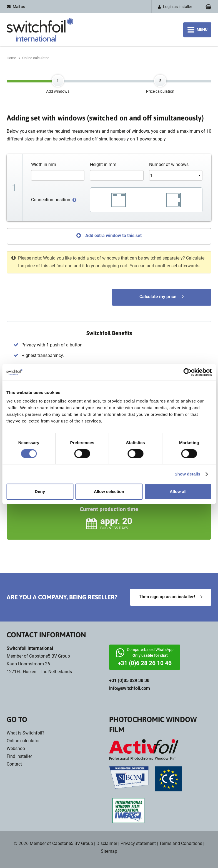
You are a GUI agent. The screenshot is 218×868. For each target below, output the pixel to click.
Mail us (19, 7)
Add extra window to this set (113, 236)
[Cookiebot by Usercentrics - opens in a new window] (187, 372)
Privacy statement (138, 843)
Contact (14, 764)
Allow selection (109, 491)
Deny (40, 491)
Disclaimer (107, 843)
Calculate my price (158, 297)
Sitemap (109, 851)
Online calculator (23, 741)
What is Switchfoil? (26, 733)
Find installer (19, 756)
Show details (188, 474)
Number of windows (169, 164)
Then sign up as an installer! (167, 597)
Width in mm (44, 164)
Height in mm (103, 164)
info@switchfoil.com (130, 688)
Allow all (178, 491)
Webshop (16, 749)
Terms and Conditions (181, 843)
